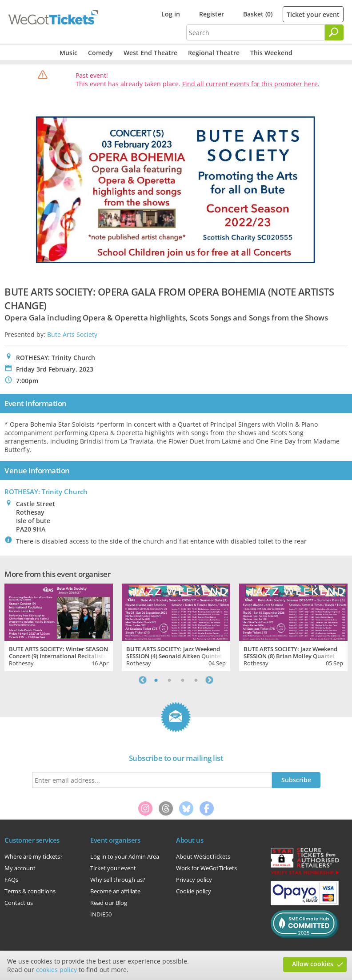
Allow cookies (313, 964)
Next (209, 680)
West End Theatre (150, 53)
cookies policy (56, 970)
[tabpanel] (59, 626)
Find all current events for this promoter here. (251, 84)
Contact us (19, 903)
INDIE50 (101, 914)
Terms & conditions (30, 891)
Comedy (100, 53)
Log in (171, 14)
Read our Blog (109, 903)
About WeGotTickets (203, 856)
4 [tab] (196, 680)
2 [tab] (169, 680)
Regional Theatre (214, 53)
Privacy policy (194, 880)
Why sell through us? (118, 880)
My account (20, 868)
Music (68, 53)
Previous (143, 680)
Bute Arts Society (72, 334)
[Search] (334, 32)
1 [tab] (156, 680)
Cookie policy (194, 891)
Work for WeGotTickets (206, 868)
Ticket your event (313, 14)
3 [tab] (183, 680)
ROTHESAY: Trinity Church (46, 492)
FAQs (11, 880)
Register (212, 14)
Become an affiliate (115, 891)
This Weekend (271, 53)
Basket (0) (258, 14)
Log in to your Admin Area (125, 856)
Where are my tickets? (34, 856)
